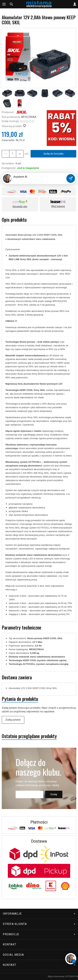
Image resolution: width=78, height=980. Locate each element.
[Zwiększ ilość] (6, 154)
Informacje (39, 914)
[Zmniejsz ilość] (20, 154)
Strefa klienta (39, 924)
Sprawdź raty (20, 206)
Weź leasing (58, 206)
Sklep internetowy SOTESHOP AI (63, 977)
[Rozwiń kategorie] (4, 4)
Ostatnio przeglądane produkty (29, 736)
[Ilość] (13, 154)
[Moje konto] (75, 4)
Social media (39, 955)
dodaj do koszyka (53, 154)
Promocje (39, 934)
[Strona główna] (39, 4)
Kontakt (9, 944)
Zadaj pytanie (13, 720)
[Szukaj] (11, 4)
